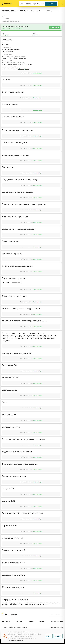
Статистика (19, 621)
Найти (51, 4)
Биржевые (6, 282)
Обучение (42, 621)
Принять (49, 636)
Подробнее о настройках (16, 641)
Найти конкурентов (23, 69)
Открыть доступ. (37, 73)
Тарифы (31, 621)
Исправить (6, 16)
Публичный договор (57, 621)
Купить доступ (55, 27)
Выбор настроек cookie (57, 627)
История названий (8, 52)
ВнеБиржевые (16, 282)
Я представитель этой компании (12, 21)
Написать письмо (56, 614)
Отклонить (58, 636)
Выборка (6, 18)
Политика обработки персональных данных (15, 627)
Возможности (6, 621)
